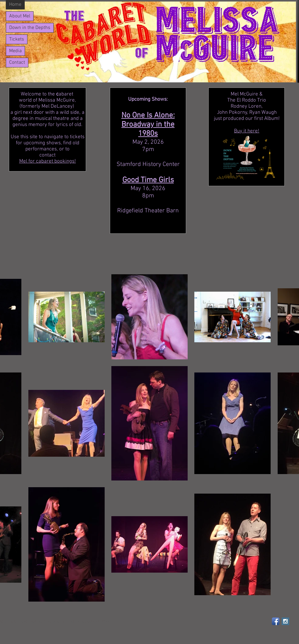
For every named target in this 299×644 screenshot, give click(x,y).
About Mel (20, 16)
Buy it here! (247, 131)
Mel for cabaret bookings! (48, 161)
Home (15, 5)
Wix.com (109, 622)
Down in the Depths (30, 28)
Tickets (17, 39)
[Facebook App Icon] (276, 621)
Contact (17, 63)
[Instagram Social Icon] (285, 621)
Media (15, 51)
